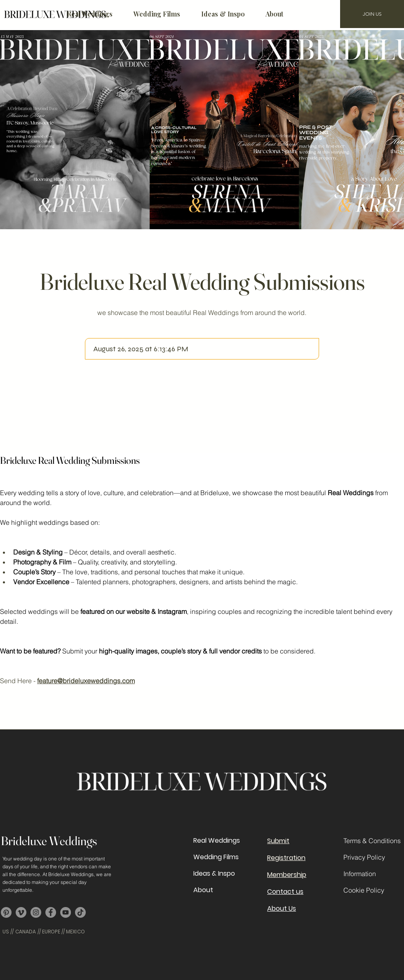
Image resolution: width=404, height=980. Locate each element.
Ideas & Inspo (214, 873)
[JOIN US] (372, 14)
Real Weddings (217, 840)
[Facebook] (51, 912)
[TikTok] (80, 912)
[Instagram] (36, 912)
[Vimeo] (21, 912)
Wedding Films (216, 857)
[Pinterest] (6, 912)
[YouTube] (66, 912)
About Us (282, 908)
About (203, 890)
